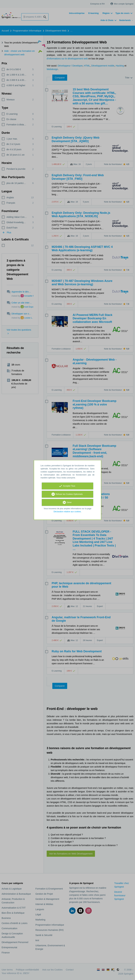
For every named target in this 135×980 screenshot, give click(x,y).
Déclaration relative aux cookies (67, 512)
